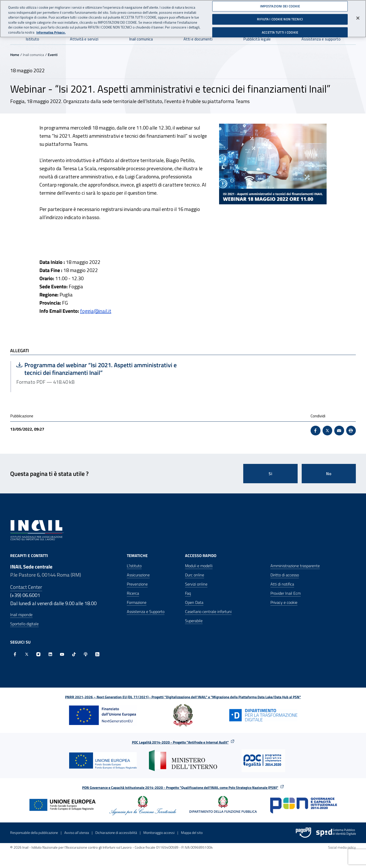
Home (15, 55)
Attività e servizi (84, 39)
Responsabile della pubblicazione (34, 833)
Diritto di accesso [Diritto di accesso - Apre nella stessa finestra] (285, 575)
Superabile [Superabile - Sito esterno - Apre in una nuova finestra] (194, 621)
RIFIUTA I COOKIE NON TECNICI (280, 17)
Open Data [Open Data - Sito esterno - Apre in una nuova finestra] (194, 602)
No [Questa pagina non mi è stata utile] (329, 474)
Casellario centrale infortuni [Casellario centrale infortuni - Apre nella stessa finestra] (208, 611)
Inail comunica (141, 39)
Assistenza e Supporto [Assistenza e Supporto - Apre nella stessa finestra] (146, 611)
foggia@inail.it (96, 311)
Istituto (32, 39)
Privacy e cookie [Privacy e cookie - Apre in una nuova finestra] (284, 602)
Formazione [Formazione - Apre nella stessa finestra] (137, 602)
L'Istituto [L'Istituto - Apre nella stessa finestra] (134, 566)
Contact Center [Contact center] (26, 587)
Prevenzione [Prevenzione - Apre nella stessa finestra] (137, 584)
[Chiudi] (358, 16)
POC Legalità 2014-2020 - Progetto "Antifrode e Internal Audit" (180, 742)
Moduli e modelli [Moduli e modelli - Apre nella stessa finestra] (199, 566)
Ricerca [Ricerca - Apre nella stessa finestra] (133, 593)
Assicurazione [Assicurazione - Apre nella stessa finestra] (138, 575)
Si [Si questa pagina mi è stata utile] (271, 474)
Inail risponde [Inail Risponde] (21, 615)
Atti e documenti (198, 39)
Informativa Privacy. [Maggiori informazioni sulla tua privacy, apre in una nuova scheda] (51, 30)
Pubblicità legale (257, 39)
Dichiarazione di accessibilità (116, 833)
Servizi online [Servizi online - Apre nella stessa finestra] (196, 584)
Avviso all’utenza (77, 833)
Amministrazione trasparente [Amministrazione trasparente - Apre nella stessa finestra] (295, 566)
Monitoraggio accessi (159, 833)
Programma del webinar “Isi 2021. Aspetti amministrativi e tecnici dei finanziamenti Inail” (96, 369)
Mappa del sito (192, 833)
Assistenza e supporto (321, 39)
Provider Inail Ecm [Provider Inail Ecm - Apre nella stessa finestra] (286, 593)
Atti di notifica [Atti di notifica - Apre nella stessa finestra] (282, 584)
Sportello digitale (24, 624)
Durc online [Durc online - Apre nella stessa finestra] (195, 575)
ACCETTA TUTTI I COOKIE (280, 30)
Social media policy (342, 847)
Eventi (53, 55)
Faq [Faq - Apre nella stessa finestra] (188, 593)
